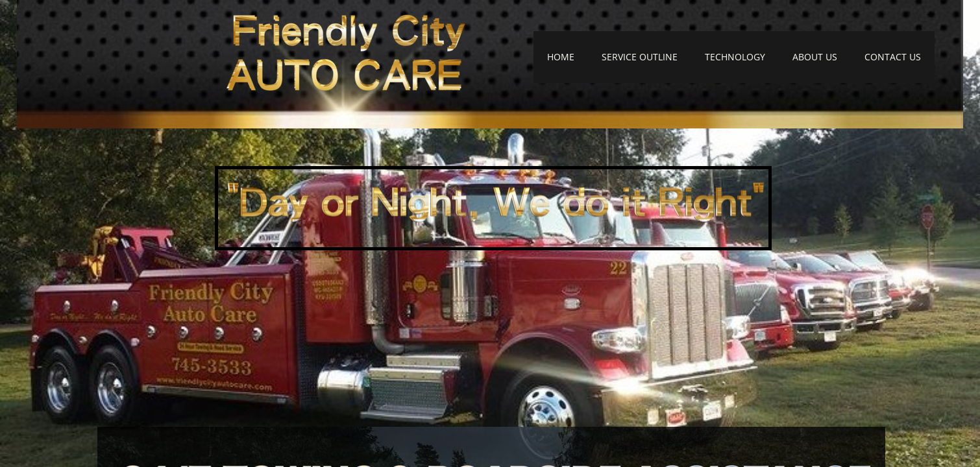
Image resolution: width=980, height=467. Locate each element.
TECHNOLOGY (735, 57)
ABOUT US (815, 57)
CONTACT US (893, 57)
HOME (561, 57)
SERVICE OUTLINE (640, 57)
